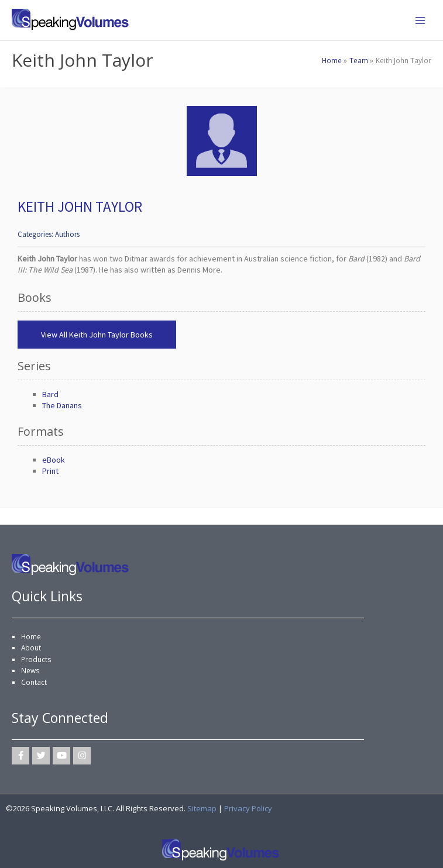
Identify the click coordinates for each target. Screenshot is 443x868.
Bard (50, 394)
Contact (34, 682)
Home (31, 636)
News (30, 670)
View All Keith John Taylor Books (97, 335)
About (31, 647)
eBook (54, 460)
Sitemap (202, 808)
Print (50, 471)
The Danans (62, 405)
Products (36, 659)
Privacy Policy (248, 808)
